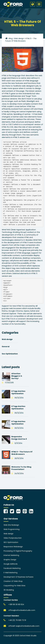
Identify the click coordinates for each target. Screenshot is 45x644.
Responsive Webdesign (13, 547)
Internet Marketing (11, 555)
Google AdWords (11, 564)
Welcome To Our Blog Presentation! (21, 468)
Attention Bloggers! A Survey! (17, 376)
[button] (33, 4)
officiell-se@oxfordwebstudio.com (24, 626)
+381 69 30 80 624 (16, 604)
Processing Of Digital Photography (18, 551)
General (6, 347)
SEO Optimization (11, 542)
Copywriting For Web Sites (14, 586)
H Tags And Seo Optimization (18, 392)
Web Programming (12, 529)
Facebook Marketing (12, 568)
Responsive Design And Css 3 (19, 438)
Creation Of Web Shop (13, 581)
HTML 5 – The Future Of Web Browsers (22, 453)
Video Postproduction (13, 538)
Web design (7, 339)
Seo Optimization (10, 354)
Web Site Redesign (11, 525)
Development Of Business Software (18, 577)
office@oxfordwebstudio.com (22, 610)
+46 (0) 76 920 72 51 (17, 620)
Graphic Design (10, 560)
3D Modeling (9, 590)
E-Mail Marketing (10, 573)
